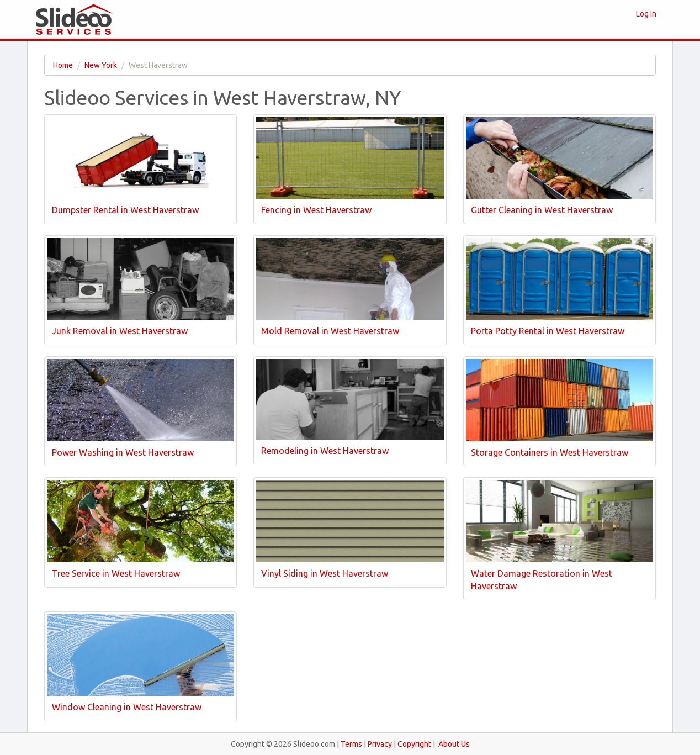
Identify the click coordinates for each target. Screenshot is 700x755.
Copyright (414, 744)
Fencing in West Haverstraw (316, 210)
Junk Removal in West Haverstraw (120, 331)
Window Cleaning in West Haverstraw (127, 707)
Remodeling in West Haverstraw (325, 451)
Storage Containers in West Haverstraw (550, 452)
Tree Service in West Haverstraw (116, 573)
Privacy (380, 744)
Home (63, 65)
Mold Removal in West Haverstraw (330, 331)
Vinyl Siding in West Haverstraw (325, 573)
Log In (646, 14)
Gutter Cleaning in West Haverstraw (542, 210)
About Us (454, 744)
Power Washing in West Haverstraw (123, 452)
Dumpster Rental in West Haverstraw (125, 210)
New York (101, 65)
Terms (351, 744)
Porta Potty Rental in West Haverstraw (548, 331)
